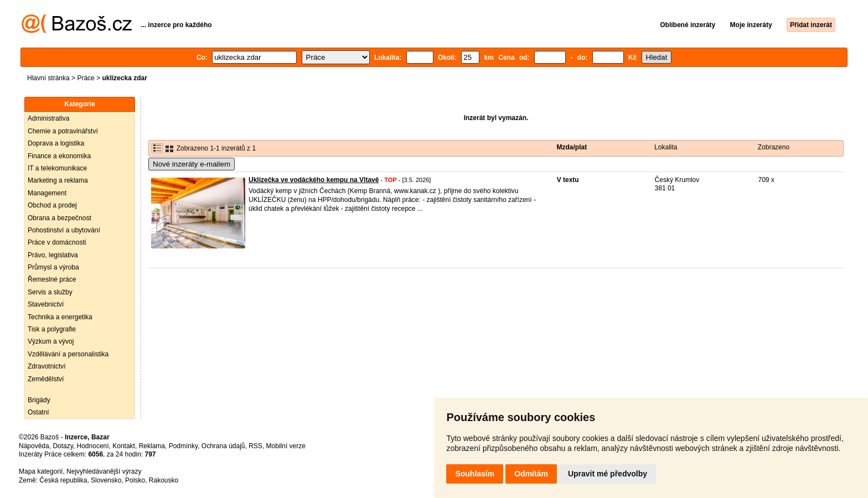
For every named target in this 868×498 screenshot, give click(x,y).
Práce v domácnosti (57, 242)
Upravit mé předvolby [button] (608, 474)
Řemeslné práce (52, 279)
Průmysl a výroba (53, 267)
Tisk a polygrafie (52, 329)
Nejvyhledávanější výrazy (104, 471)
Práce (86, 78)
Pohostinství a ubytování (64, 230)
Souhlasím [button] (475, 474)
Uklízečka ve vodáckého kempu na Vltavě (314, 180)
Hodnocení (93, 446)
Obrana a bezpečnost (60, 218)
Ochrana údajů (223, 446)
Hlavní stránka (48, 78)
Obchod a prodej (52, 205)
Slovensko (106, 480)
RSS (255, 446)
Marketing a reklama (58, 180)
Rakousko (164, 480)
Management (47, 193)
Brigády (39, 400)
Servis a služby (50, 292)
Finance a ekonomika (59, 156)
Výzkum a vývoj (51, 341)
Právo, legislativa (53, 255)
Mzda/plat (572, 147)
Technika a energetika (60, 317)
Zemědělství (46, 379)
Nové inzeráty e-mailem (192, 164)
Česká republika (63, 480)
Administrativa (48, 118)
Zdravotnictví (47, 366)
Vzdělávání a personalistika (68, 354)
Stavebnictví (46, 304)
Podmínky (183, 446)
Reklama (152, 446)
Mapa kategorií (41, 471)
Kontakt (124, 446)
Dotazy (63, 446)
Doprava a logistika (56, 143)
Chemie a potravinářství (63, 131)
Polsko (135, 480)
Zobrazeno (774, 147)
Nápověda (34, 446)
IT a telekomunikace (57, 168)
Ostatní (38, 412)
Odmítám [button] (531, 474)
